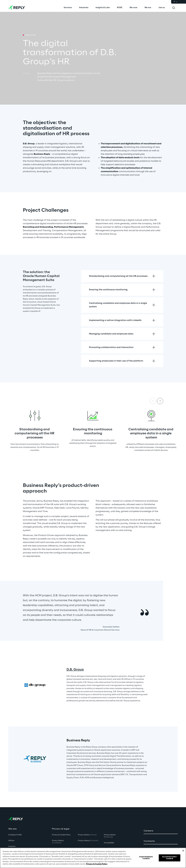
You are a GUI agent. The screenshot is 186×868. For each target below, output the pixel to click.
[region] (93, 858)
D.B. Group (75, 670)
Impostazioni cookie (146, 858)
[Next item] (160, 401)
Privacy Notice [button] (58, 842)
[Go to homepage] (17, 8)
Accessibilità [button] (109, 843)
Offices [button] (11, 841)
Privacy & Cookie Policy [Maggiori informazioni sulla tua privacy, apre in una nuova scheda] (97, 864)
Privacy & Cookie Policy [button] (61, 835)
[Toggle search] (174, 8)
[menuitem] (68, 8)
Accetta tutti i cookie (170, 858)
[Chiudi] (183, 851)
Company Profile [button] (15, 835)
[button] (161, 831)
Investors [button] (12, 846)
